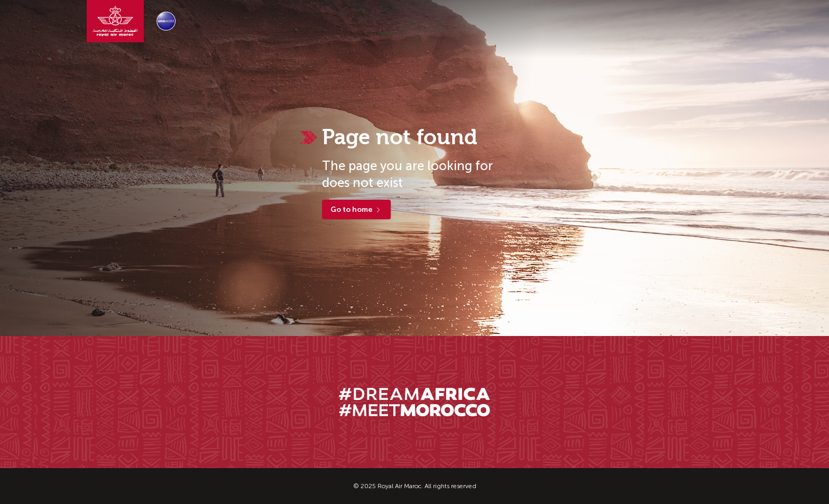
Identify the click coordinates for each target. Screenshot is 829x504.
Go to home (356, 209)
